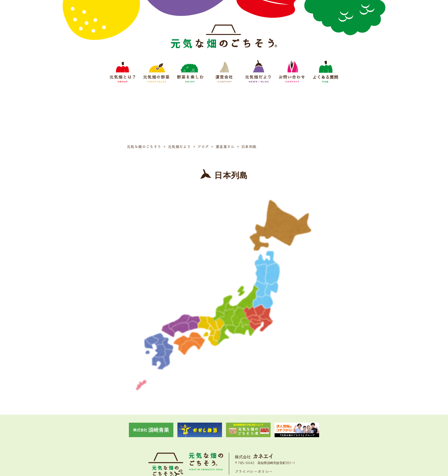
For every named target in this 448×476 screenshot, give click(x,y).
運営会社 (226, 437)
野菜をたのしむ (202, 437)
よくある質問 (299, 437)
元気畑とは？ (149, 437)
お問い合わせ (274, 437)
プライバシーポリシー (254, 419)
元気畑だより (248, 437)
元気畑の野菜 (174, 437)
